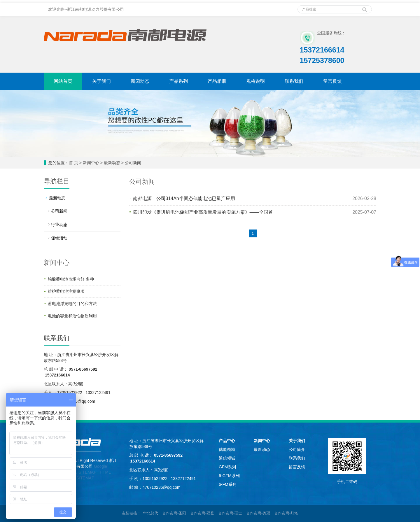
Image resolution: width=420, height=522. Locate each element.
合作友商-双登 (202, 513)
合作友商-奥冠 (258, 513)
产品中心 (227, 441)
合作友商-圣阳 (174, 513)
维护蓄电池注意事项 (66, 291)
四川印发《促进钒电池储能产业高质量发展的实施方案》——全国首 (203, 212)
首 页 (73, 163)
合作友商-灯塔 (286, 513)
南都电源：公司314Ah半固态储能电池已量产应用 (184, 198)
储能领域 (227, 449)
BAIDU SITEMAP (81, 472)
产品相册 (217, 81)
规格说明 (256, 81)
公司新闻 (133, 163)
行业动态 (59, 225)
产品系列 (178, 81)
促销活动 (59, 238)
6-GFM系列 (229, 476)
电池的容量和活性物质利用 (72, 316)
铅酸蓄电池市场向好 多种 (71, 279)
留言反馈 (332, 81)
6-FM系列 (228, 484)
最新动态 (112, 163)
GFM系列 (227, 467)
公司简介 (297, 449)
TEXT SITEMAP (79, 478)
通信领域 (227, 458)
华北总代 (150, 513)
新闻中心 (91, 163)
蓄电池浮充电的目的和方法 (72, 304)
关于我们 (101, 81)
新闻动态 (140, 81)
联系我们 (294, 81)
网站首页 (63, 81)
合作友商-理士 (230, 513)
